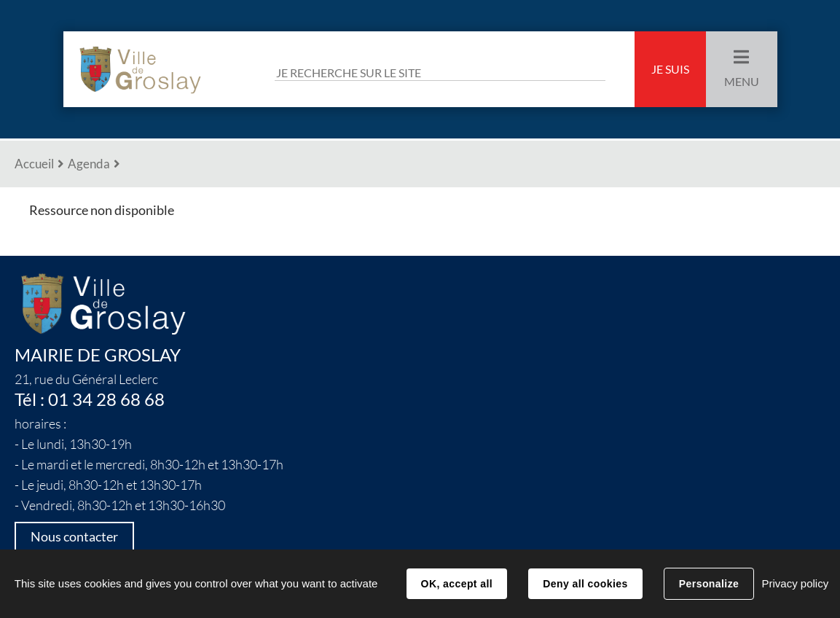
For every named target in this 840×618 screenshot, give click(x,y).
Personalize (709, 584)
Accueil (34, 164)
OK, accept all (457, 584)
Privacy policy (795, 583)
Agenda (89, 164)
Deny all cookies (585, 584)
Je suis (670, 69)
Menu (742, 82)
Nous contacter (74, 537)
